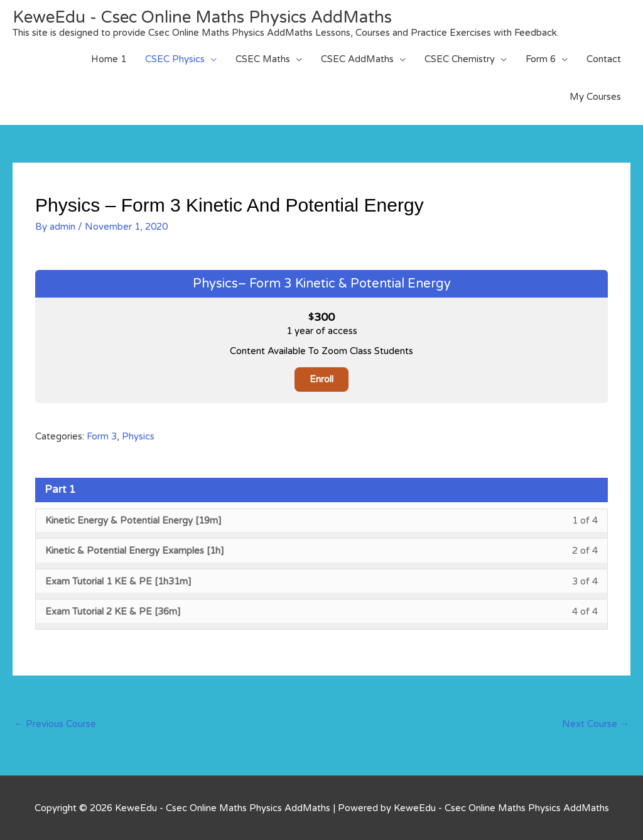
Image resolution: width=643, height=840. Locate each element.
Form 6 (541, 59)
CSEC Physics (175, 59)
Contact (604, 59)
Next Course (596, 724)
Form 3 (102, 436)
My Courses (595, 97)
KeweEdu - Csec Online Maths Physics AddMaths (202, 17)
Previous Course (55, 724)
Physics (138, 436)
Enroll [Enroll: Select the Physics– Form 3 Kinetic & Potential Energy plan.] (321, 379)
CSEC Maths (263, 59)
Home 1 (109, 59)
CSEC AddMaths (357, 59)
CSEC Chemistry (460, 59)
